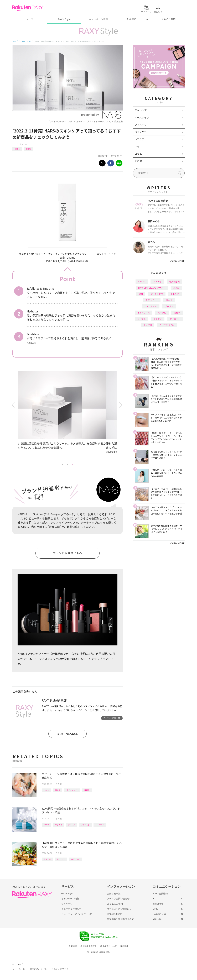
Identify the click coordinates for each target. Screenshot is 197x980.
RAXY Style (64, 19)
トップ (30, 19)
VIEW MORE (177, 261)
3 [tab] (73, 465)
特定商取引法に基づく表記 (121, 919)
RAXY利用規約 (115, 914)
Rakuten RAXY (28, 8)
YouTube (157, 919)
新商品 (28, 149)
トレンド (175, 294)
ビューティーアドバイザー (75, 914)
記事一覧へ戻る (68, 734)
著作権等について (108, 946)
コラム (138, 154)
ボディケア (141, 132)
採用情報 (124, 946)
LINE (155, 909)
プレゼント (100, 825)
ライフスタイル (72, 790)
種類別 (87, 790)
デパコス (71, 825)
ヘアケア (139, 139)
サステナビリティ (60, 969)
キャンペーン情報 (98, 19)
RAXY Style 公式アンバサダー (152, 288)
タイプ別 (148, 325)
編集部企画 (174, 281)
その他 (24, 144)
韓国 (141, 294)
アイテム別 (85, 825)
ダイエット (61, 859)
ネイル (138, 146)
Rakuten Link (159, 914)
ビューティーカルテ (71, 909)
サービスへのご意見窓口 (119, 909)
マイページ (67, 904)
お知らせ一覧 (114, 894)
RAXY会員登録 (160, 894)
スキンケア (141, 110)
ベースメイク (142, 117)
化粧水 (17, 149)
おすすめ (59, 825)
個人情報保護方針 (89, 946)
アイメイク (141, 125)
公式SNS (132, 19)
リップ (169, 300)
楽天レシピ (76, 859)
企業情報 (73, 946)
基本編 (58, 790)
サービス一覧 (19, 969)
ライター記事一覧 (112, 718)
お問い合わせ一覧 (38, 969)
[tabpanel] (68, 417)
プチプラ (169, 306)
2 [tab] (68, 465)
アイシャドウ (157, 294)
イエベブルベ (144, 313)
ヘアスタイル (151, 306)
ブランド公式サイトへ (68, 553)
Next (121, 405)
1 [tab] (62, 465)
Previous (14, 405)
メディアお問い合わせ (118, 899)
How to (46, 790)
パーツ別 (162, 313)
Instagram (158, 904)
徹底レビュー (152, 300)
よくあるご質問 (167, 19)
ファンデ (158, 319)
